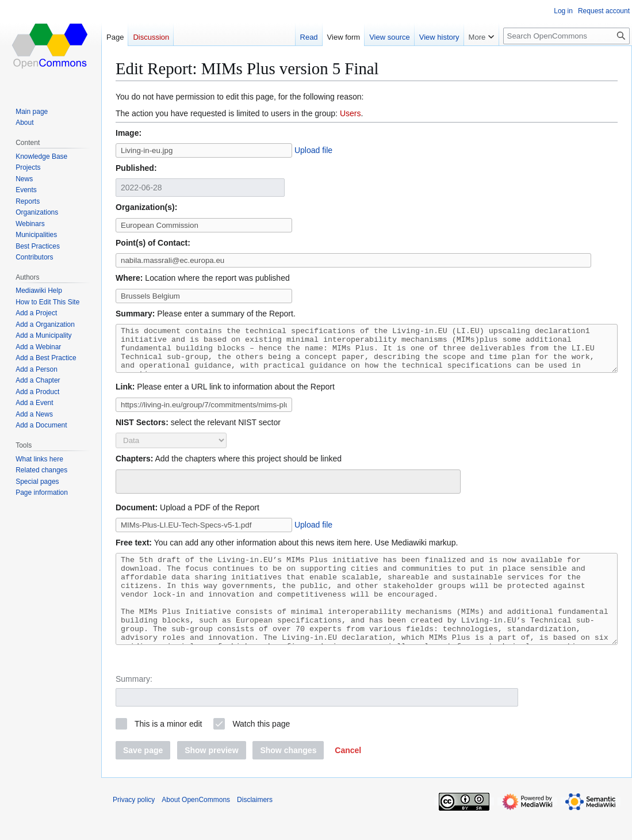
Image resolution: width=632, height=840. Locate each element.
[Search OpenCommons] (566, 36)
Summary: (134, 705)
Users (351, 113)
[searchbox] (127, 488)
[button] (348, 776)
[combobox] (288, 490)
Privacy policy (134, 826)
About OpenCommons (196, 826)
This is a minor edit (168, 750)
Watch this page (261, 750)
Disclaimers (255, 826)
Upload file (313, 150)
